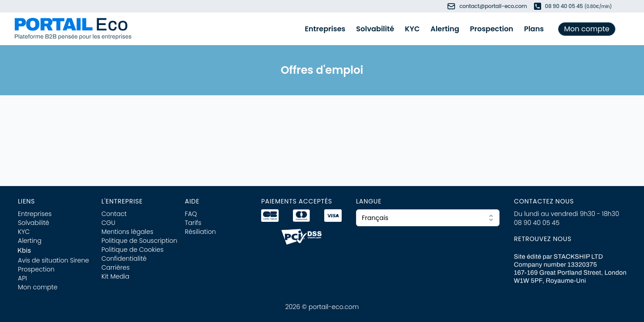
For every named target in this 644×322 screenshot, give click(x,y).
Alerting (445, 29)
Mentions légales (127, 232)
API (22, 278)
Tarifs (193, 223)
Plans (534, 29)
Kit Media (116, 276)
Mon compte (587, 29)
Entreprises (325, 29)
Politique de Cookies (133, 250)
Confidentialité (124, 258)
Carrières (116, 267)
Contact (114, 214)
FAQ (191, 214)
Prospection (492, 29)
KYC (412, 29)
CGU (108, 223)
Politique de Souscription (140, 241)
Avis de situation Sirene (53, 260)
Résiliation (200, 232)
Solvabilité (375, 29)
